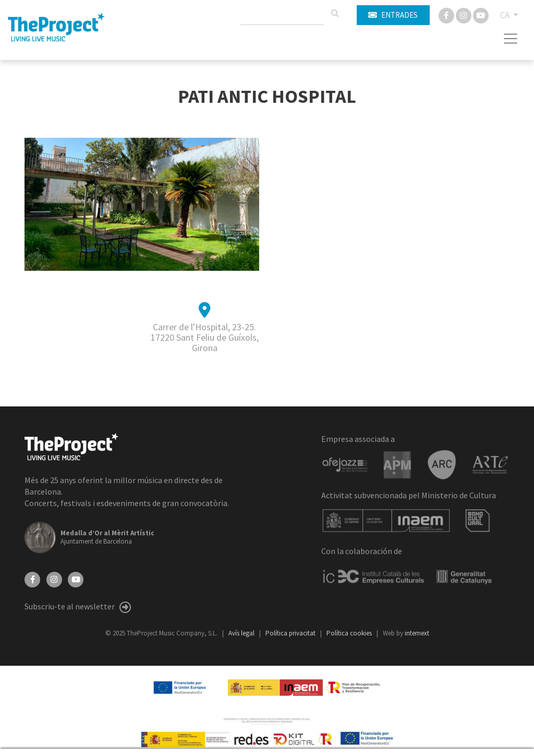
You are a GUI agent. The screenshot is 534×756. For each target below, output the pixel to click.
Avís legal (242, 633)
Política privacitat (291, 633)
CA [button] (506, 15)
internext (417, 633)
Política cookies (350, 633)
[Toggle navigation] (511, 39)
